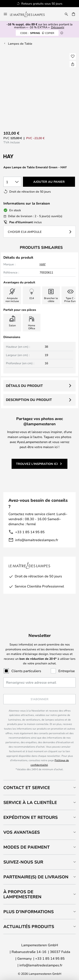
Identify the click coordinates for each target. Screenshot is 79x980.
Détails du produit (24, 386)
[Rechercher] (66, 14)
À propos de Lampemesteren (22, 894)
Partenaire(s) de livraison (36, 877)
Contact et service (27, 787)
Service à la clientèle (30, 802)
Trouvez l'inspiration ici (37, 464)
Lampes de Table (20, 43)
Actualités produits (29, 926)
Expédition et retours (31, 817)
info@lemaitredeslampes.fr (37, 540)
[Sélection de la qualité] (12, 182)
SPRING (37, 33)
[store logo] (30, 14)
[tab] (39, 787)
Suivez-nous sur (23, 862)
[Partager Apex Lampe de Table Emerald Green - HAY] (73, 64)
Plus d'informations (29, 912)
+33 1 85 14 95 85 (30, 532)
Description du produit (29, 400)
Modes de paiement (27, 847)
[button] (73, 56)
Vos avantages (22, 832)
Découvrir (58, 27)
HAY (43, 264)
